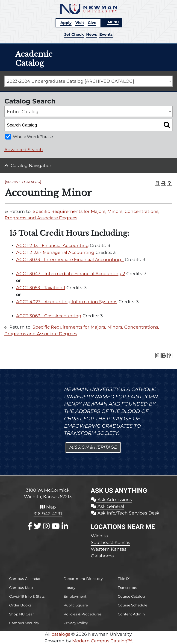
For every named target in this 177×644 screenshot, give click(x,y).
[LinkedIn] (65, 526)
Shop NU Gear (22, 614)
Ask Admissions (111, 500)
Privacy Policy (76, 623)
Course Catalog (131, 596)
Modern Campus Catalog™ (102, 641)
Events (106, 34)
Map (48, 507)
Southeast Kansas (110, 542)
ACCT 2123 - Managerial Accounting (55, 252)
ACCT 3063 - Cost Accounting (49, 316)
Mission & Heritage (93, 447)
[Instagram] (46, 526)
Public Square (76, 605)
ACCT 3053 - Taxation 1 (41, 288)
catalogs (61, 634)
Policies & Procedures (83, 614)
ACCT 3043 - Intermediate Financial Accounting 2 (71, 274)
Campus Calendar (25, 579)
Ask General (107, 506)
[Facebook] (30, 526)
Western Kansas (109, 549)
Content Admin (131, 614)
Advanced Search (24, 150)
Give (92, 23)
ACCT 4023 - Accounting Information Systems (67, 302)
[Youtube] (56, 526)
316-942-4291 (48, 514)
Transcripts (127, 588)
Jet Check (74, 34)
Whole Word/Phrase (33, 137)
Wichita (99, 536)
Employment (75, 596)
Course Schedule (133, 605)
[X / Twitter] (38, 526)
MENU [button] (111, 22)
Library (69, 588)
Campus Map (21, 588)
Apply (66, 23)
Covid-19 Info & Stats (27, 596)
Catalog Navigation (32, 166)
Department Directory (83, 579)
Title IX (124, 579)
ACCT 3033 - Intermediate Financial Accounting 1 (70, 260)
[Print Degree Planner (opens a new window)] (157, 183)
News (92, 34)
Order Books (20, 605)
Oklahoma (102, 556)
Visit (80, 23)
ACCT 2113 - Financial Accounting (52, 246)
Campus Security (24, 623)
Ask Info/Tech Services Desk (125, 513)
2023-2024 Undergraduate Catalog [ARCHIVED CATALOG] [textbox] (71, 81)
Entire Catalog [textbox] (23, 112)
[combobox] (88, 81)
